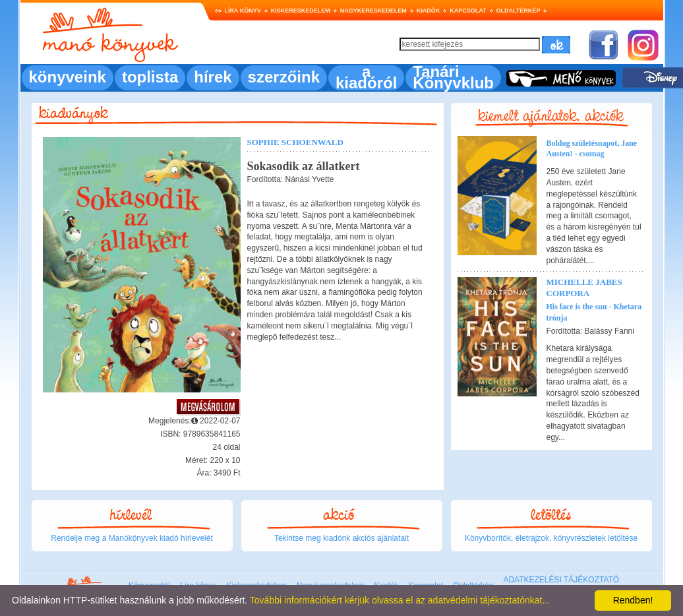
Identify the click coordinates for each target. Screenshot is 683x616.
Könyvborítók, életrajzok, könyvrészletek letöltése (551, 538)
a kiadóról (366, 77)
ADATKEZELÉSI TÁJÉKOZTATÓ (561, 580)
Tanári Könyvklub (453, 77)
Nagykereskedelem (373, 11)
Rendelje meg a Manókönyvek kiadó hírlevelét (132, 538)
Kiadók (429, 11)
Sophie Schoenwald (295, 142)
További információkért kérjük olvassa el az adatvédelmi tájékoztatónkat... (400, 600)
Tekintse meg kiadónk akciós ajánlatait (341, 538)
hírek (213, 77)
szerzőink (284, 77)
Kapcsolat (468, 11)
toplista (150, 77)
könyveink (68, 77)
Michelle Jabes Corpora (584, 288)
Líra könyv (243, 11)
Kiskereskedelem (301, 11)
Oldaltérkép (519, 11)
